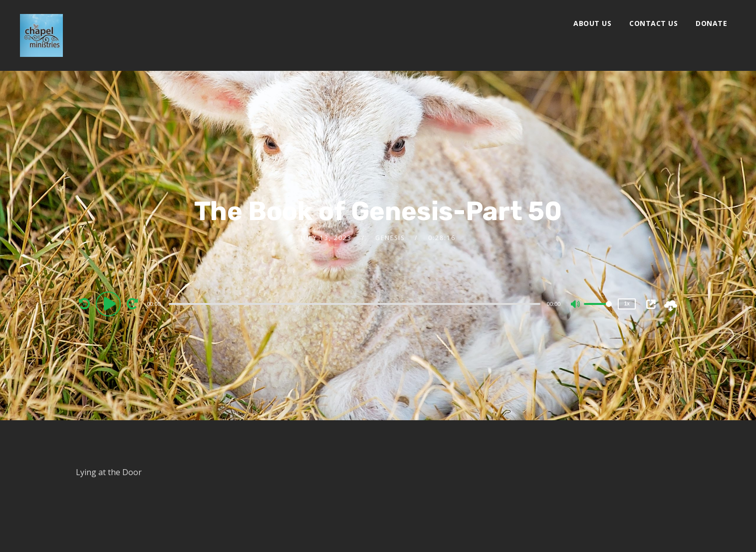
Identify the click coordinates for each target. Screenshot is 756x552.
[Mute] (576, 305)
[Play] (110, 303)
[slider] (355, 304)
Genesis (390, 238)
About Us (592, 23)
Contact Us (653, 23)
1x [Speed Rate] (627, 304)
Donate (711, 23)
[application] (356, 303)
